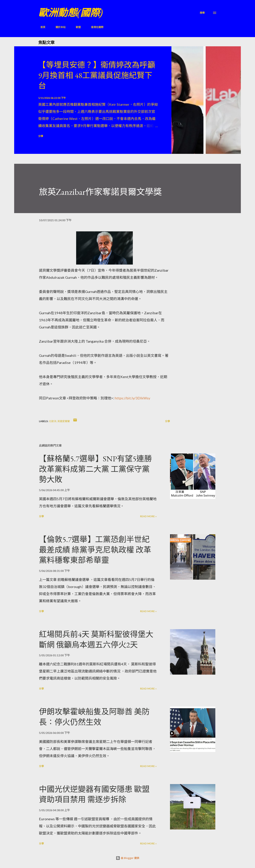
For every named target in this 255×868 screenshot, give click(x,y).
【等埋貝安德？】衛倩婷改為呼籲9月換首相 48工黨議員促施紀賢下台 (97, 75)
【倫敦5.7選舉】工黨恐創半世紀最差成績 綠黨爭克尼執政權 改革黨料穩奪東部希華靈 (95, 550)
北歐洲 (53, 421)
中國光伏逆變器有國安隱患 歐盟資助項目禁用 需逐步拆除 (94, 794)
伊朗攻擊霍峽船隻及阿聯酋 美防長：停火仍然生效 (94, 717)
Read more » (148, 516)
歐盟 (76, 27)
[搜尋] (202, 13)
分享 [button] (41, 136)
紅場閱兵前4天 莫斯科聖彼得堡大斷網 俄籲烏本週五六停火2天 (96, 639)
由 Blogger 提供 (127, 858)
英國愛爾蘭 (64, 421)
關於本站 (58, 27)
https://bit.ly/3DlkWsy (132, 398)
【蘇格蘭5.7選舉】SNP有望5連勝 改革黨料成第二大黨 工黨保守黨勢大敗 (95, 469)
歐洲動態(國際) (70, 13)
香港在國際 (95, 27)
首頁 (41, 27)
